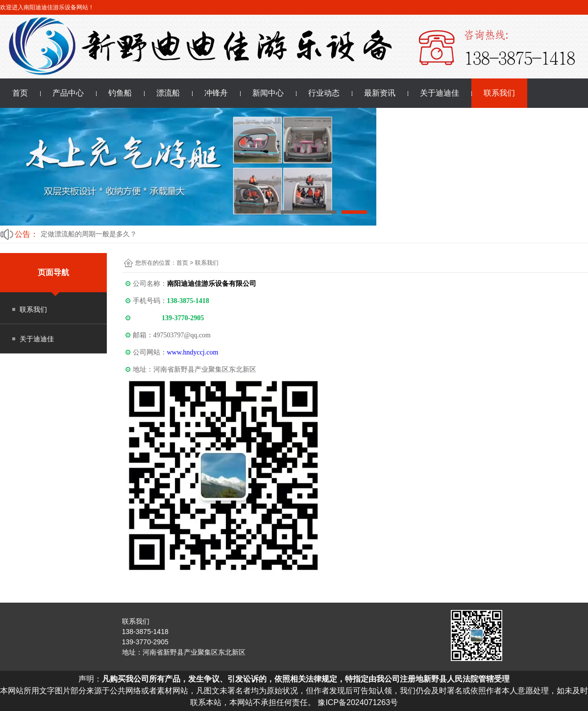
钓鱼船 (120, 93)
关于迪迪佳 (440, 93)
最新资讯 (380, 93)
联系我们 (499, 93)
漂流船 (168, 93)
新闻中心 (268, 93)
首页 (20, 93)
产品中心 (68, 93)
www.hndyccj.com (193, 352)
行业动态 (324, 93)
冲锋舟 (216, 93)
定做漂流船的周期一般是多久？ (89, 234)
